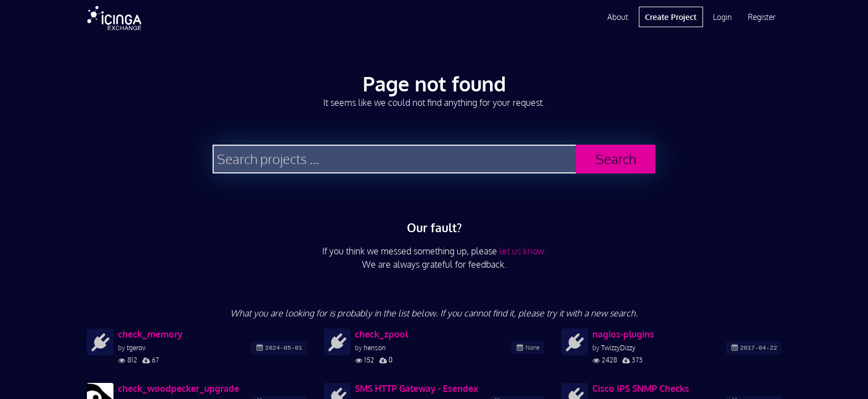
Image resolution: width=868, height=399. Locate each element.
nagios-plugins (623, 334)
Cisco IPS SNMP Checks (641, 388)
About (618, 17)
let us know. (523, 251)
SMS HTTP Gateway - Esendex (417, 388)
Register (762, 17)
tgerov (136, 348)
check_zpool (381, 334)
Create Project (671, 17)
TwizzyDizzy (618, 348)
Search (616, 159)
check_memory (150, 334)
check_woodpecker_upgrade (179, 388)
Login (722, 17)
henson (375, 348)
